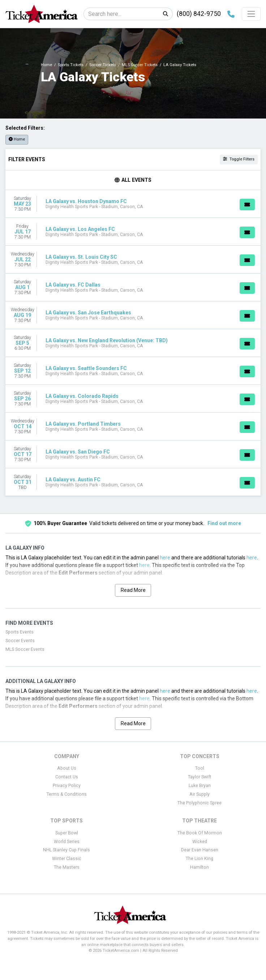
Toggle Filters (239, 159)
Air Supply (199, 794)
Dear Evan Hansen (200, 850)
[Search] (121, 14)
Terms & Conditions (67, 794)
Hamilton (199, 867)
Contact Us (67, 777)
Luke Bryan (200, 786)
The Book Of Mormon (200, 833)
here (165, 558)
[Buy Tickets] (247, 205)
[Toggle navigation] (251, 14)
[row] (133, 204)
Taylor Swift (200, 777)
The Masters (67, 867)
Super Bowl (67, 833)
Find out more (224, 523)
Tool (200, 768)
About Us (67, 768)
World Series (67, 842)
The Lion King (199, 859)
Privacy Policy (67, 786)
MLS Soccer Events (25, 649)
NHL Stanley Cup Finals (66, 850)
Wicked (200, 842)
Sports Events (20, 632)
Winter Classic (67, 859)
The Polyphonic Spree (199, 803)
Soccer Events (20, 641)
